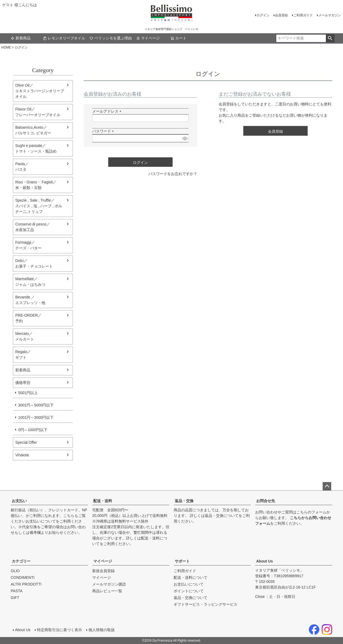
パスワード (104, 131)
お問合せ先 (266, 501)
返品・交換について (222, 516)
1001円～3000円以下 (36, 417)
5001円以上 (28, 393)
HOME (6, 47)
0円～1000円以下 (33, 430)
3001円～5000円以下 (36, 405)
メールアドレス (108, 111)
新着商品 (21, 38)
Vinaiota (22, 455)
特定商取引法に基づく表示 (59, 630)
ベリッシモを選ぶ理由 (111, 38)
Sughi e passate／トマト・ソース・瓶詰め (36, 148)
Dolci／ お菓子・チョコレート (34, 263)
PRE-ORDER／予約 (28, 318)
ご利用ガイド (303, 15)
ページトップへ (327, 486)
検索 (330, 38)
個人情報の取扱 (102, 630)
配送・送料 (103, 501)
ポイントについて (189, 591)
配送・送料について (191, 578)
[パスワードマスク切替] (185, 138)
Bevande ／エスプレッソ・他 (30, 300)
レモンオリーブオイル (64, 38)
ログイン (263, 15)
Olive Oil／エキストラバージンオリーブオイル (40, 91)
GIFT (15, 598)
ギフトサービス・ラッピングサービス (206, 604)
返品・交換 (184, 501)
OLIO (15, 571)
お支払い (19, 501)
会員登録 (281, 15)
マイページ (148, 38)
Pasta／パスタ (22, 167)
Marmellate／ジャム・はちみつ (30, 282)
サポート (182, 561)
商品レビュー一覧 (107, 591)
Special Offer (26, 442)
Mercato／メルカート (25, 336)
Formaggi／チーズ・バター (28, 245)
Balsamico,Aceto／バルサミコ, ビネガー (33, 130)
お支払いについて (41, 521)
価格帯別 (23, 383)
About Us (264, 561)
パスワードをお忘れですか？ (173, 174)
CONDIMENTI (23, 578)
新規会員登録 (103, 571)
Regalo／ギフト (23, 355)
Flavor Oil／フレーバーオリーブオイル (38, 112)
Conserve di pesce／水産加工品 (33, 227)
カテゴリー (21, 561)
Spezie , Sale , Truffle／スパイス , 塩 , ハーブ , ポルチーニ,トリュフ (39, 206)
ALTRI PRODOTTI (26, 584)
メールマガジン (330, 15)
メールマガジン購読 (109, 584)
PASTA (17, 591)
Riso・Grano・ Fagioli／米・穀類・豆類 (36, 185)
